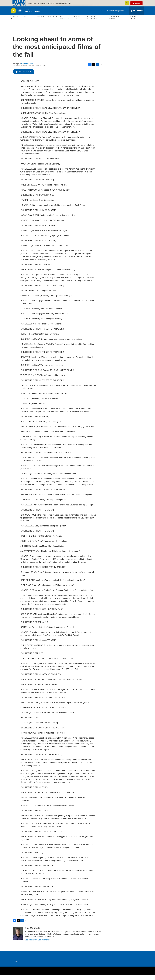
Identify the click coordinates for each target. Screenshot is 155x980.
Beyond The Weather (114, 22)
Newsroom (39, 22)
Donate (139, 6)
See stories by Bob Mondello (38, 945)
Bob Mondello (27, 68)
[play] (13, 16)
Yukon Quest (133, 22)
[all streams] (137, 16)
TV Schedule (65, 22)
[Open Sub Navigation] (23, 25)
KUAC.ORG (15, 22)
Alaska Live (77, 22)
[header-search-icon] (128, 6)
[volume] (20, 16)
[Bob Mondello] (18, 938)
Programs (53, 22)
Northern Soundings (92, 22)
